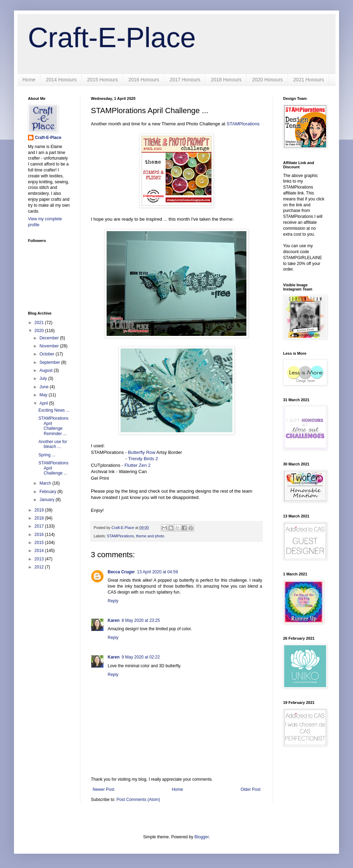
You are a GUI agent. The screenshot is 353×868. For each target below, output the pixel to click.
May (44, 395)
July (44, 378)
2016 (40, 535)
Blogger (201, 837)
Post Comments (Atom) (138, 800)
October (48, 354)
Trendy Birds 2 (143, 459)
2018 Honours (226, 80)
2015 (40, 543)
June (45, 387)
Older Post (250, 789)
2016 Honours (144, 80)
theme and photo (150, 536)
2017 (40, 526)
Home (29, 80)
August (47, 370)
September (50, 362)
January (48, 500)
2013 (40, 559)
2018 (40, 518)
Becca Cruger (121, 572)
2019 (40, 510)
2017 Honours (185, 80)
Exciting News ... (54, 410)
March (46, 483)
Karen (114, 620)
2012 (40, 567)
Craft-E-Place (112, 38)
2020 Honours (267, 80)
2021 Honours (309, 80)
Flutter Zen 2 (138, 465)
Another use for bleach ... (53, 444)
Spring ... (47, 455)
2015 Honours (102, 80)
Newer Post (103, 789)
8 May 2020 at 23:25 (141, 620)
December (50, 338)
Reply (113, 601)
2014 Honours (61, 80)
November (50, 346)
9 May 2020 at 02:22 (141, 657)
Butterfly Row (142, 452)
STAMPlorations (243, 124)
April (44, 403)
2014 (40, 551)
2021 (40, 323)
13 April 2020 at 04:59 (157, 572)
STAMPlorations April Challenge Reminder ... (53, 426)
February (48, 492)
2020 (40, 331)
